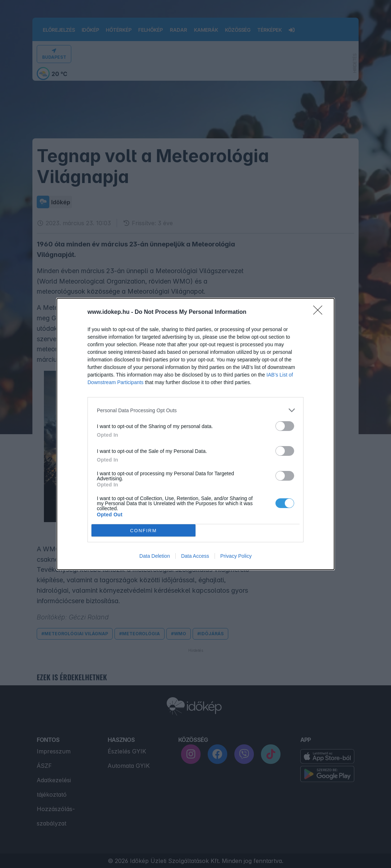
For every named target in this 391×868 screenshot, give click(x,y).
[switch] (285, 426)
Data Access (195, 556)
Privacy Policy (236, 556)
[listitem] (195, 410)
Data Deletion (155, 556)
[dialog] (195, 434)
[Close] (320, 312)
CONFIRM (143, 531)
